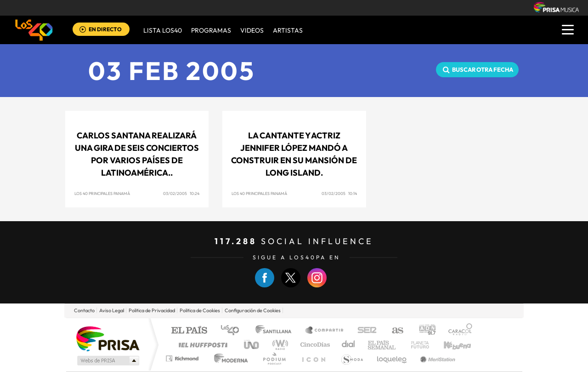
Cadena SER (364, 331)
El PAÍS (189, 331)
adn (424, 331)
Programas (211, 30)
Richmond (183, 358)
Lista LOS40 (163, 30)
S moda (352, 358)
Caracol (458, 331)
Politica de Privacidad (152, 310)
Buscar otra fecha (483, 69)
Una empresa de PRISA (107, 338)
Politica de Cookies (200, 310)
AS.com (393, 331)
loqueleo (392, 358)
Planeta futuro (416, 345)
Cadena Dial (349, 345)
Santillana (276, 331)
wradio (279, 345)
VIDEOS (252, 30)
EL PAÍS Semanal (382, 345)
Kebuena (449, 345)
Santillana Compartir (325, 331)
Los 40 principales (233, 331)
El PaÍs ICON (313, 358)
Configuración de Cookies (253, 310)
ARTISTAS (288, 30)
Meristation (436, 358)
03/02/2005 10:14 (339, 193)
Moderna (229, 358)
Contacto (84, 310)
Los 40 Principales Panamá (102, 193)
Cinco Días (314, 345)
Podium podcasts (274, 358)
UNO (252, 345)
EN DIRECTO (105, 29)
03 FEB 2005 (172, 71)
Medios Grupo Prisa (107, 361)
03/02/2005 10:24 (181, 193)
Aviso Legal (112, 310)
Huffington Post (201, 345)
